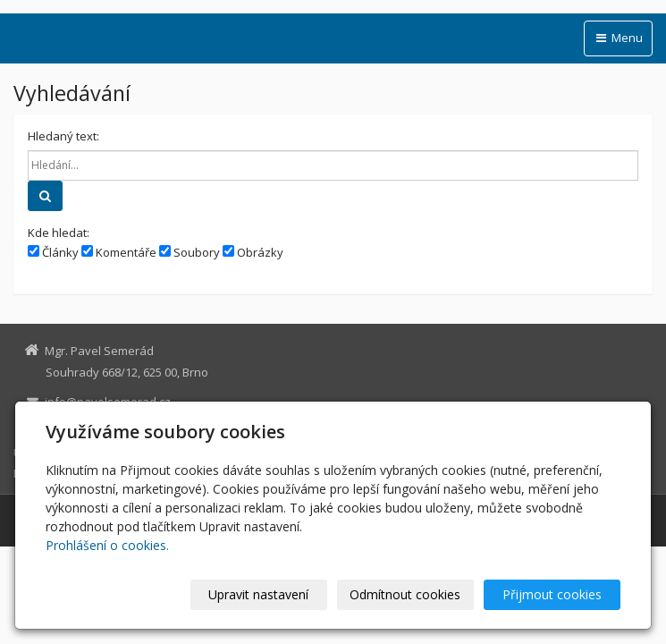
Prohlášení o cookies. (107, 545)
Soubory (190, 252)
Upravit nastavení (258, 594)
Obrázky (253, 252)
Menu (618, 38)
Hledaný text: (63, 136)
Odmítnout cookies (405, 594)
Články (53, 252)
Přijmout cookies (552, 594)
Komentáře (119, 252)
